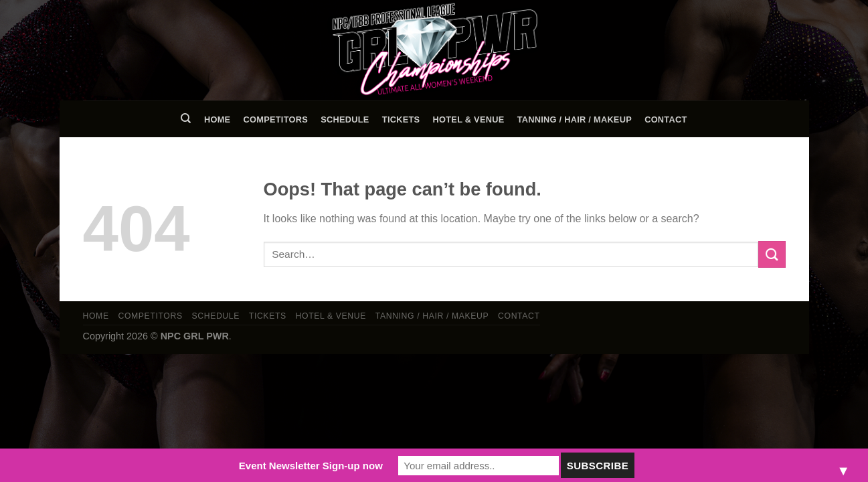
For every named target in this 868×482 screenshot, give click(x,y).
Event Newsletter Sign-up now (311, 466)
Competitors (276, 119)
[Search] (186, 118)
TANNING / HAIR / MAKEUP (575, 119)
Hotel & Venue (469, 119)
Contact (666, 119)
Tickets (401, 119)
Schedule (345, 119)
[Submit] (772, 254)
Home (217, 119)
